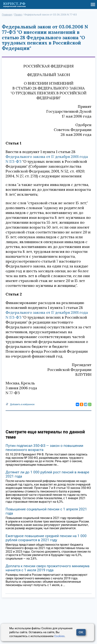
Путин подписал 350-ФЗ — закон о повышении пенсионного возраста (44, 448)
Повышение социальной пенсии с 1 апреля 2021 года (46, 511)
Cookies (59, 636)
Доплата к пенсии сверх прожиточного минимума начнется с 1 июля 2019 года (47, 568)
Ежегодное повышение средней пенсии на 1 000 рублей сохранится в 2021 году (46, 538)
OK (81, 632)
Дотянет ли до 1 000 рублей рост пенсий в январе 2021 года (47, 474)
